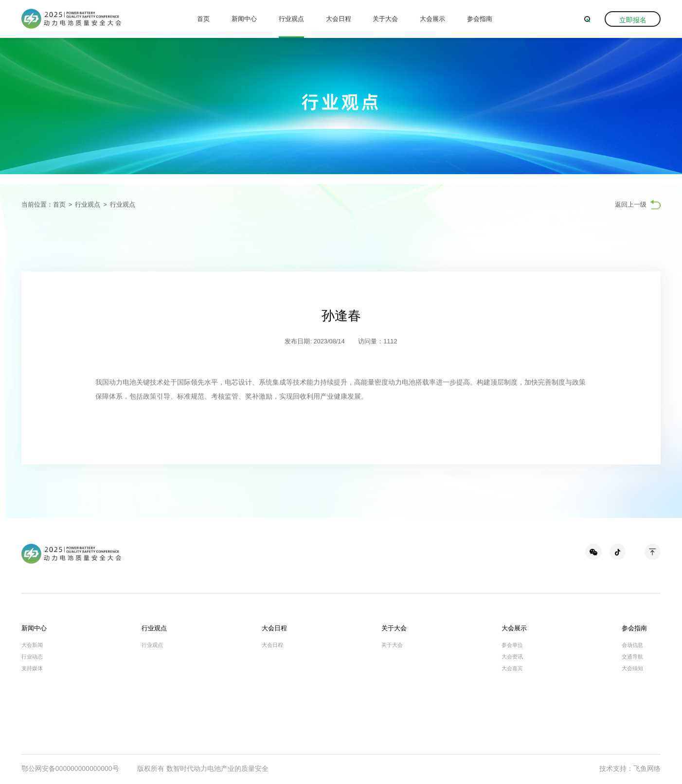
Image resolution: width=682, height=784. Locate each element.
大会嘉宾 (512, 668)
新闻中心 (244, 19)
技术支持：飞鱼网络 (630, 768)
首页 (203, 19)
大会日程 (339, 19)
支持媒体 (32, 668)
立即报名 (633, 20)
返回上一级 (631, 205)
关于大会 (385, 19)
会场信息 (632, 645)
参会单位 (512, 645)
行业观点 (291, 19)
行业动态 (32, 657)
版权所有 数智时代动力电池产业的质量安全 (203, 768)
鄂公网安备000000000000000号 (70, 768)
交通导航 (632, 657)
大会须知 (632, 668)
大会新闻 (32, 645)
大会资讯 (512, 657)
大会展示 (432, 19)
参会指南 (480, 19)
